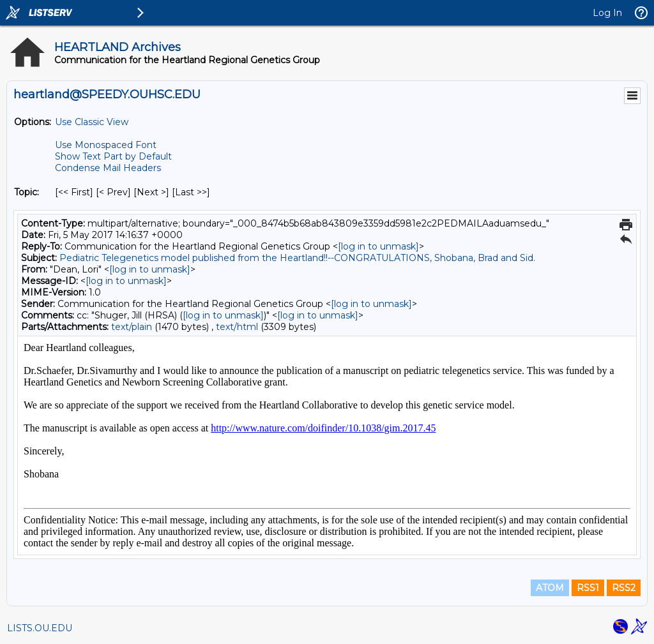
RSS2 (624, 588)
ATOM (550, 588)
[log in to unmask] (378, 246)
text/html (237, 327)
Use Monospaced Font (106, 145)
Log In (607, 13)
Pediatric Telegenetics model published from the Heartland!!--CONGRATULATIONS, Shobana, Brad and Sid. (297, 258)
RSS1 (588, 588)
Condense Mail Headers (108, 168)
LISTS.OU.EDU (40, 628)
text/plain (132, 327)
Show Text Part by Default (113, 156)
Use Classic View (92, 122)
